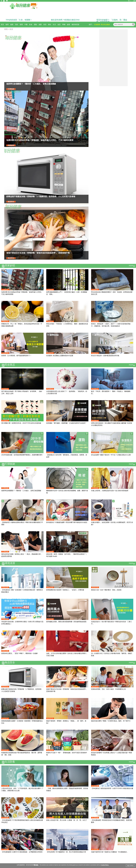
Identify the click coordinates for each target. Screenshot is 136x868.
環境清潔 (10, 563)
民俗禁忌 (10, 365)
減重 (40, 25)
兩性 (50, 25)
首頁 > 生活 (9, 29)
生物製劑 (97, 25)
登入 (129, 1)
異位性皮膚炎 (105, 25)
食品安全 (10, 662)
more (131, 265)
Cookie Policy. (105, 865)
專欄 (64, 25)
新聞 (21, 25)
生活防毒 (10, 762)
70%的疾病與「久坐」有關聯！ (19, 20)
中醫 (26, 25)
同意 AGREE (130, 866)
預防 (17, 25)
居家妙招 (10, 266)
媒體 (68, 25)
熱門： (91, 25)
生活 (54, 25)
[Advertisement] (114, 58)
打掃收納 (10, 464)
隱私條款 (36, 865)
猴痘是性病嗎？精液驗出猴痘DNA (65, 20)
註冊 (134, 1)
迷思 (59, 25)
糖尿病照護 (75, 25)
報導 (7, 25)
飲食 (31, 25)
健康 (12, 25)
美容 (45, 25)
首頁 (2, 25)
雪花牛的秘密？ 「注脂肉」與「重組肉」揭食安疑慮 (112, 21)
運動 (35, 25)
